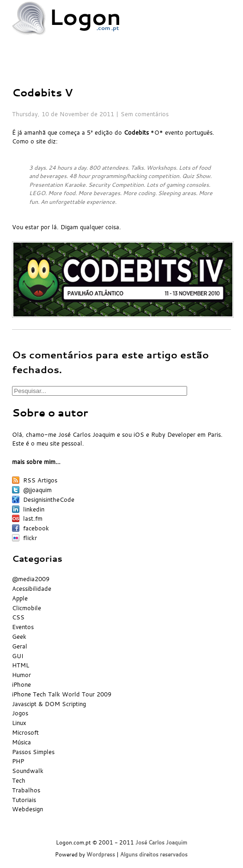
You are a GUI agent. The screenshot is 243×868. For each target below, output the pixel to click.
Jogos (20, 713)
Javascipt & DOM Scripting (49, 704)
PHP (18, 761)
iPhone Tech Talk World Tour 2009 (62, 694)
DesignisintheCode (49, 499)
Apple (20, 598)
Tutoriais (24, 800)
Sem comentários (145, 114)
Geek (19, 636)
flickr (30, 538)
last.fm (33, 518)
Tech (19, 780)
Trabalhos (26, 790)
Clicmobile (27, 608)
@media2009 (31, 579)
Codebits (136, 132)
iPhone (21, 684)
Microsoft (25, 732)
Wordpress (101, 854)
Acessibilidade (32, 589)
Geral (20, 646)
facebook (36, 528)
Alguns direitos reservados (154, 854)
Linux (19, 723)
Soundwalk (28, 771)
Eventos (23, 627)
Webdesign (27, 809)
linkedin (34, 509)
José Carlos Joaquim (161, 842)
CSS (18, 617)
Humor (21, 675)
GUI (18, 656)
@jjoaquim (37, 490)
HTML (21, 665)
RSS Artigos (40, 480)
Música (21, 742)
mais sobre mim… (36, 462)
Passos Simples (33, 752)
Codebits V (43, 92)
